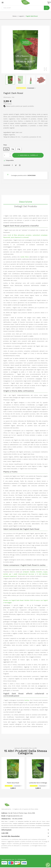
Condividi (13, 165)
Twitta (16, 165)
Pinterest (20, 165)
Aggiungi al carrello (29, 155)
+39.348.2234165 (17, 819)
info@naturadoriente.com (14, 816)
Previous (1, 49)
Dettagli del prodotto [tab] (26, 206)
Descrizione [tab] (25, 202)
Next (50, 49)
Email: (4, 816)
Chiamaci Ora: (6, 819)
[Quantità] (6, 155)
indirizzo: (5, 813)
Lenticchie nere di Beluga (38, 783)
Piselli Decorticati (13, 783)
